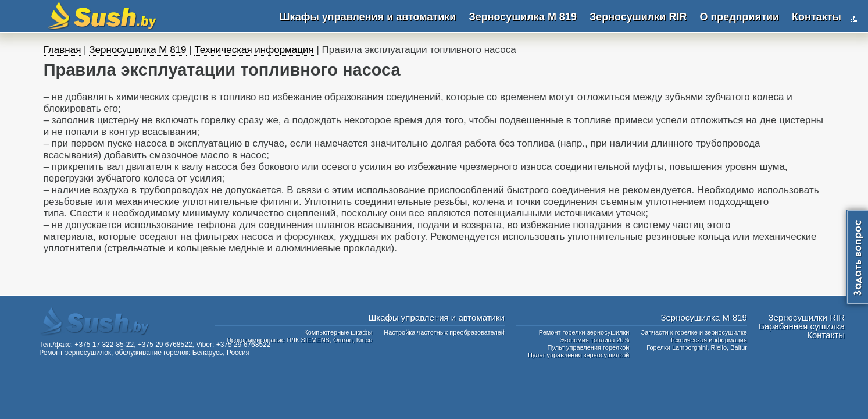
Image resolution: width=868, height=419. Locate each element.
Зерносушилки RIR (638, 17)
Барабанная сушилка (802, 326)
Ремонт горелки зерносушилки (584, 332)
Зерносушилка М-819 (703, 318)
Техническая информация (254, 50)
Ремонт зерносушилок (75, 353)
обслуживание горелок (152, 353)
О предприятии (739, 17)
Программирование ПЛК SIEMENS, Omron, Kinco (300, 340)
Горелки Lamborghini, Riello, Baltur (697, 347)
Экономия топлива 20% (594, 340)
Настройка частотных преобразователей (444, 332)
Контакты (817, 17)
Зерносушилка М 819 (522, 17)
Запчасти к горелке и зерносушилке (694, 332)
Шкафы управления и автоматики (368, 17)
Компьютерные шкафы (338, 332)
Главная (62, 50)
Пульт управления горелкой (589, 347)
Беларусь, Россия (221, 353)
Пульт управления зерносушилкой (579, 355)
